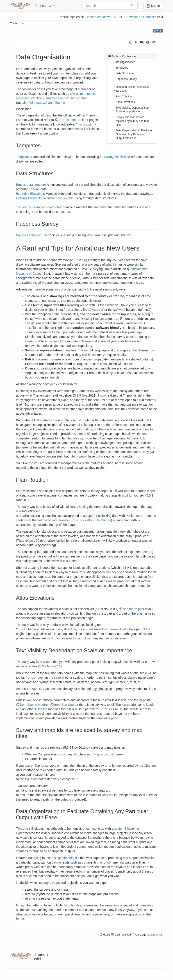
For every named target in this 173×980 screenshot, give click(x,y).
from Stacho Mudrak (34, 705)
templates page (107, 718)
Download (133, 17)
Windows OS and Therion (47, 103)
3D (121, 17)
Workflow (103, 17)
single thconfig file (67, 858)
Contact (149, 17)
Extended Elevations (30, 194)
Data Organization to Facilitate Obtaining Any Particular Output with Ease (134, 134)
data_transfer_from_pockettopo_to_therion (81, 520)
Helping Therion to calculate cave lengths (45, 198)
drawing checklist (115, 157)
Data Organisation (124, 62)
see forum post (134, 609)
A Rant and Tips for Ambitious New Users (131, 89)
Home (90, 17)
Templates (122, 68)
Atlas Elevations (125, 102)
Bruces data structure (31, 185)
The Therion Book (71, 120)
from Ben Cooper (66, 705)
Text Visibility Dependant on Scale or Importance (132, 110)
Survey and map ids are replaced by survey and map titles (133, 121)
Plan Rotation (124, 96)
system (119, 829)
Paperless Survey (126, 79)
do (22, 23)
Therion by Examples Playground (39, 207)
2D (114, 17)
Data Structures (125, 73)
